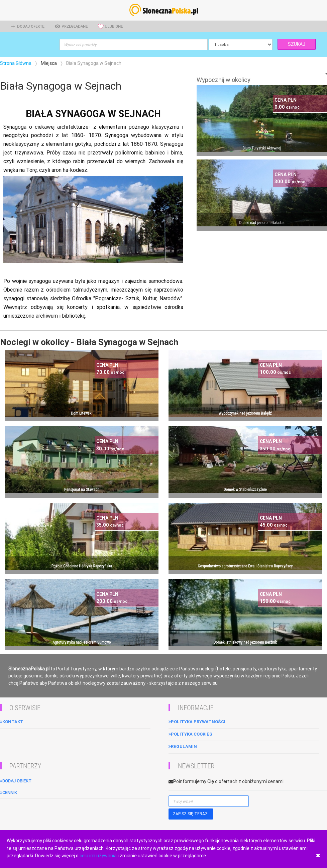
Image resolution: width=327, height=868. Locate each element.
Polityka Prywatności (197, 722)
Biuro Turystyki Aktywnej (262, 148)
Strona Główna (16, 63)
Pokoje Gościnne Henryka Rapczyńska (82, 566)
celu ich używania (98, 856)
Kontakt (12, 722)
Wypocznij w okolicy (224, 80)
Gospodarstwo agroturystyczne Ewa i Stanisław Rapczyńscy (245, 566)
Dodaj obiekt (16, 781)
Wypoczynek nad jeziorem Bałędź (245, 413)
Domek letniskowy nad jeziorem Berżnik (245, 642)
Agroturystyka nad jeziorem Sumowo (82, 642)
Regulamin (183, 746)
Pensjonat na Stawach (82, 490)
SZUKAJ (297, 44)
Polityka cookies (190, 734)
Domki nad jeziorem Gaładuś (262, 223)
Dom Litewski (82, 413)
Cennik (9, 793)
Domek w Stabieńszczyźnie (245, 490)
